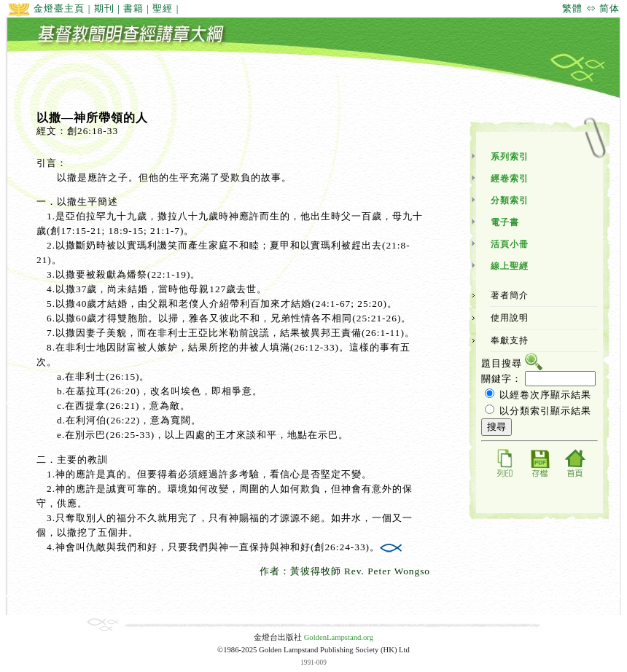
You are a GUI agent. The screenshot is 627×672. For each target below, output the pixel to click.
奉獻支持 (510, 340)
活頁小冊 (510, 244)
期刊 (104, 8)
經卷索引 (510, 179)
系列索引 (510, 157)
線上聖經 (510, 266)
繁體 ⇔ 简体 (591, 8)
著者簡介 (510, 295)
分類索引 (510, 200)
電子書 (505, 222)
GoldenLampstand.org (339, 637)
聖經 (163, 8)
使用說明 (510, 318)
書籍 (133, 8)
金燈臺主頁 (46, 8)
